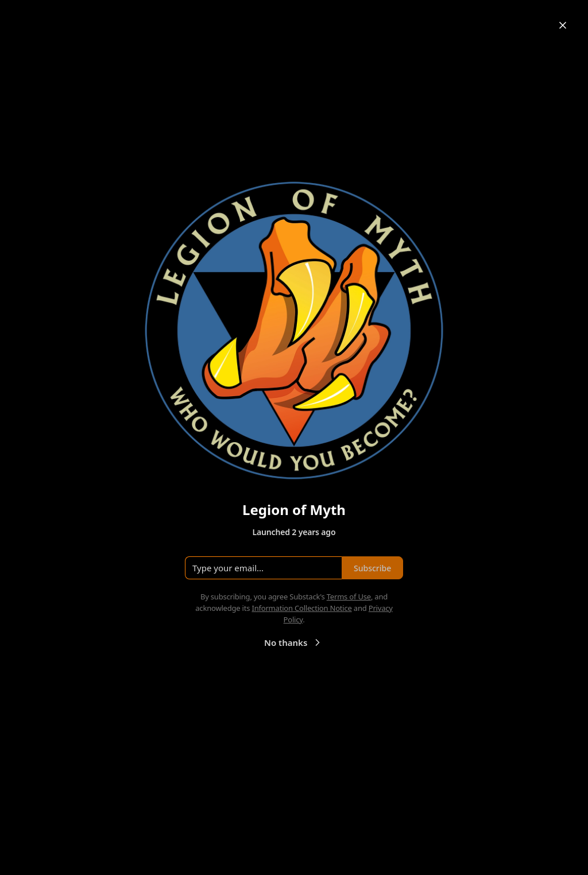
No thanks (294, 642)
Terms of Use (349, 597)
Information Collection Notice (301, 608)
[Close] (563, 25)
